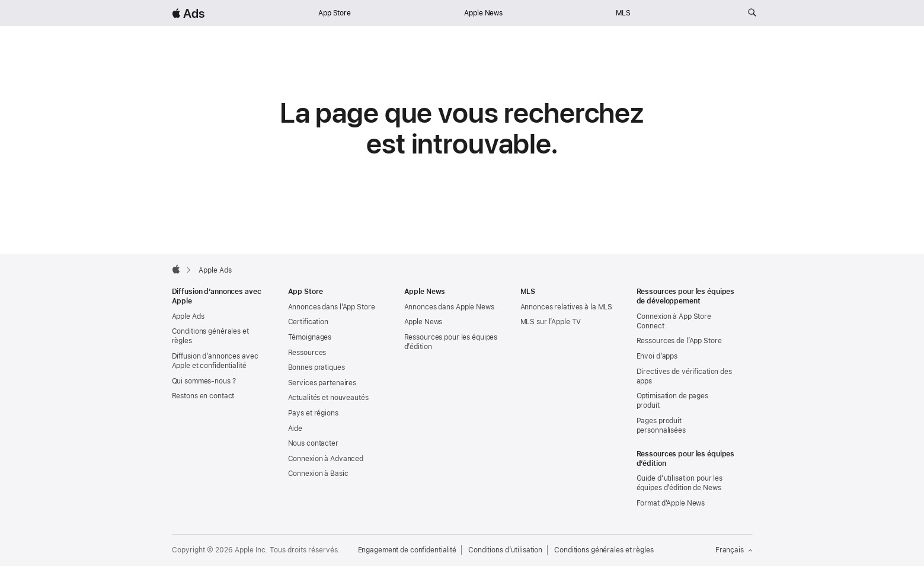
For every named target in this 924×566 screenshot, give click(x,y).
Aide (295, 429)
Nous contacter (313, 443)
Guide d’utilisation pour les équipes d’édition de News (680, 483)
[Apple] (176, 269)
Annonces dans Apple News (449, 307)
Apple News (483, 13)
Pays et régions (313, 413)
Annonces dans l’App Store (332, 307)
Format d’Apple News (671, 503)
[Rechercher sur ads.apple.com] (752, 13)
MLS (623, 13)
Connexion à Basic (318, 474)
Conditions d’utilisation (505, 550)
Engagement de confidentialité (407, 550)
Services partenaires (322, 383)
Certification (308, 322)
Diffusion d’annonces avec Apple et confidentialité (215, 361)
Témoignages (310, 337)
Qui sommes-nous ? (204, 381)
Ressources (307, 353)
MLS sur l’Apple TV (551, 322)
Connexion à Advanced (326, 459)
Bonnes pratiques (316, 367)
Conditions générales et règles (604, 550)
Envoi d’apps (657, 356)
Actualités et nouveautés (328, 398)
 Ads (188, 13)
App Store (335, 13)
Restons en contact (203, 396)
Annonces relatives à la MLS (567, 307)
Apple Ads (188, 316)
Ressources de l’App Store (679, 341)
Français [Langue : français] (734, 550)
